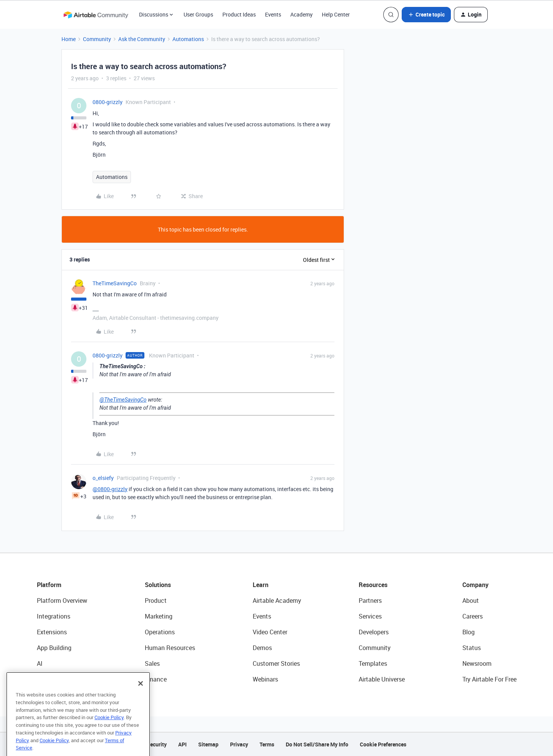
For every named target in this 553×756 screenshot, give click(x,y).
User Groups (198, 14)
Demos (262, 648)
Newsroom (477, 663)
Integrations (54, 616)
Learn (261, 585)
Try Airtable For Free (489, 679)
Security (157, 744)
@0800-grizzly (110, 489)
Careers (473, 616)
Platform (49, 585)
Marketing (159, 616)
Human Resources (170, 648)
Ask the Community (142, 39)
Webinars (265, 679)
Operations (160, 632)
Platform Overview (62, 600)
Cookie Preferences (383, 744)
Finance (156, 679)
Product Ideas (239, 14)
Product (156, 600)
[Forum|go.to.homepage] (96, 15)
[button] (426, 15)
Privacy (239, 744)
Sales (152, 663)
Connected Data (59, 679)
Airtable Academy (277, 600)
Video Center (270, 632)
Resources (373, 585)
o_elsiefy (103, 478)
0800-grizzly (108, 102)
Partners (370, 600)
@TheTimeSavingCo (123, 400)
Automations (188, 39)
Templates (373, 663)
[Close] (141, 697)
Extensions (52, 632)
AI (40, 663)
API (182, 744)
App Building (54, 648)
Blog (469, 632)
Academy (301, 14)
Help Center (336, 14)
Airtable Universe (382, 679)
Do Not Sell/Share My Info (317, 744)
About (471, 600)
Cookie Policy (109, 731)
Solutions (158, 585)
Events (273, 14)
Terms (267, 744)
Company (475, 585)
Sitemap (208, 744)
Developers (374, 632)
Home (69, 39)
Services (370, 616)
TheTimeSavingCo (115, 283)
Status (472, 648)
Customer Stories (276, 663)
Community (97, 39)
